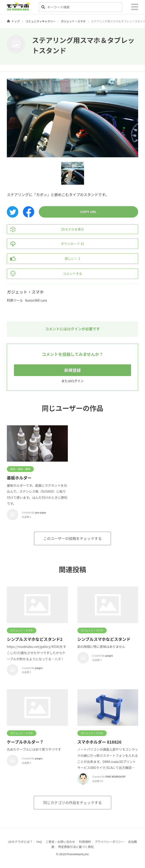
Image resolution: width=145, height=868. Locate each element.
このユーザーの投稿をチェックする (73, 538)
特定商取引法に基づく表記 (76, 847)
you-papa (40, 512)
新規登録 (73, 370)
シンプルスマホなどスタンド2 (35, 639)
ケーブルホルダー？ (25, 742)
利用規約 (85, 842)
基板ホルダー (19, 478)
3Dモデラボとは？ (20, 842)
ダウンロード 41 (46, 244)
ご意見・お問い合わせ (60, 842)
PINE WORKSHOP (115, 776)
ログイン (77, 381)
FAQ (39, 842)
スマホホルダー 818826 (99, 742)
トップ (16, 21)
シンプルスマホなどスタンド (104, 639)
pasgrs (39, 668)
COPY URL (88, 212)
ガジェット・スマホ (73, 21)
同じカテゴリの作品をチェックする (72, 802)
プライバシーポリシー (109, 842)
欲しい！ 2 (44, 259)
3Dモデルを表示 (46, 229)
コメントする (45, 274)
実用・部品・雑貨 (20, 469)
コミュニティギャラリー (41, 21)
